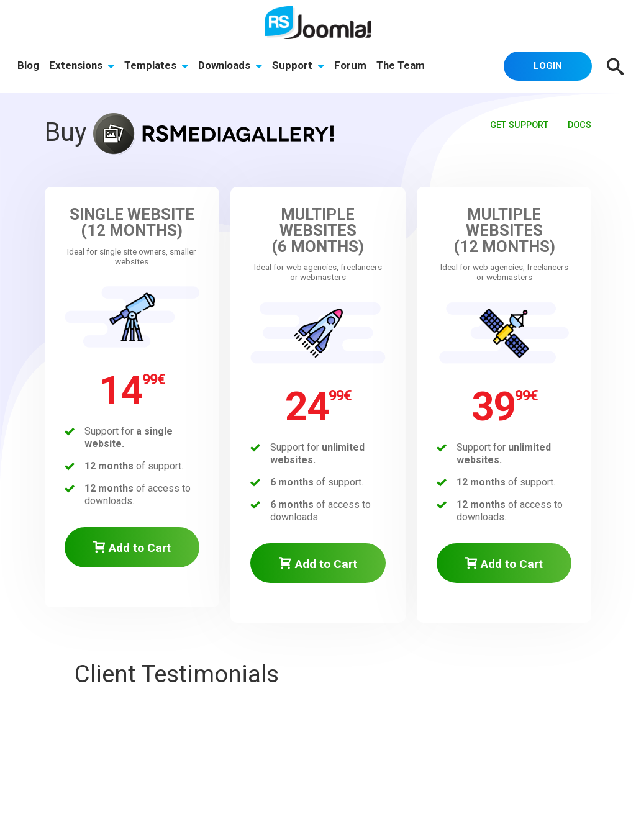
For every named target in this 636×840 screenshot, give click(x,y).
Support (298, 65)
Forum (350, 65)
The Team (401, 65)
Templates (156, 65)
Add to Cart (132, 548)
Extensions (82, 65)
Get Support (519, 125)
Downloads (230, 65)
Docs (579, 125)
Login (548, 66)
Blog (28, 65)
